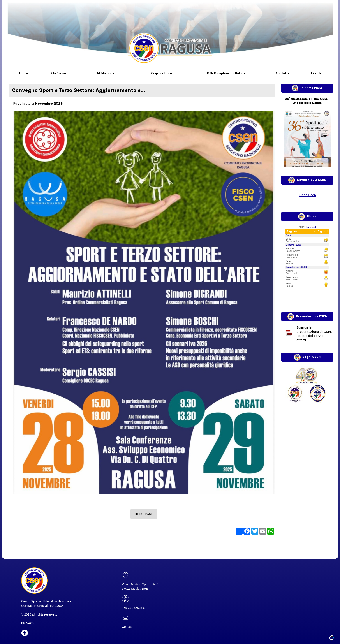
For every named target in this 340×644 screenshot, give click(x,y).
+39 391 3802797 (134, 608)
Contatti (127, 627)
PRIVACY (28, 623)
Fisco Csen (307, 195)
